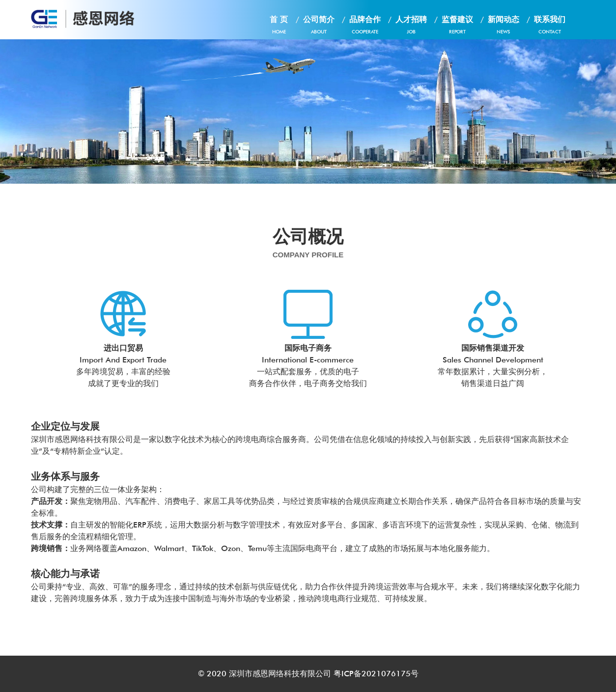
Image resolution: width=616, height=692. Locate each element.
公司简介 (319, 27)
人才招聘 (411, 27)
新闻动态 (504, 27)
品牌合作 (365, 27)
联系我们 (550, 27)
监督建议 (457, 27)
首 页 (279, 27)
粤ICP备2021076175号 (376, 674)
